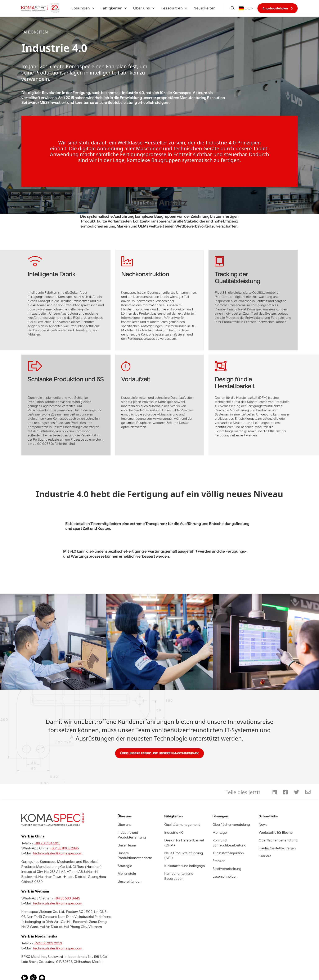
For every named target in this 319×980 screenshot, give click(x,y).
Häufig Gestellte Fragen (277, 848)
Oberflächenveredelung (231, 824)
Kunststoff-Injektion (228, 853)
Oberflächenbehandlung (278, 840)
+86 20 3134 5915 (47, 843)
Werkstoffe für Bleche (276, 832)
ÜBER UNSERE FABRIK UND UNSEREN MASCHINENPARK (159, 753)
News (263, 824)
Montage (220, 832)
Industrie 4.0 (174, 832)
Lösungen (83, 8)
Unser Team (127, 845)
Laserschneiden (225, 876)
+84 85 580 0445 (67, 898)
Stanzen (219, 861)
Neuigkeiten (205, 8)
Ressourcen (174, 8)
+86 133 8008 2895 (64, 848)
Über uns (144, 8)
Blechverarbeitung (227, 869)
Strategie (125, 866)
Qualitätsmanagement (182, 824)
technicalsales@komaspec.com (58, 853)
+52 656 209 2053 (48, 943)
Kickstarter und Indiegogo (185, 866)
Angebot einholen (278, 8)
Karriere (265, 856)
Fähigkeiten (114, 8)
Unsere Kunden (130, 881)
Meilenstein (127, 873)
